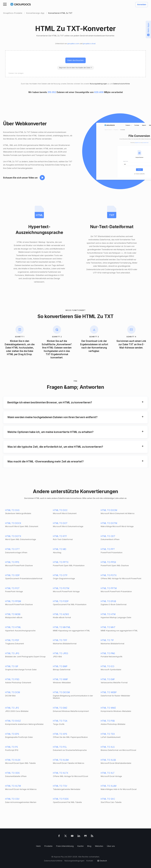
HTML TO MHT (108, 627)
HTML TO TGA (60, 721)
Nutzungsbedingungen (98, 84)
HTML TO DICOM (61, 692)
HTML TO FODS (61, 799)
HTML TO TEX (108, 734)
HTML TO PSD (12, 679)
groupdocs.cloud (89, 44)
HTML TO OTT (12, 549)
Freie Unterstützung (65, 846)
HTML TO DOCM (109, 510)
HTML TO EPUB (108, 601)
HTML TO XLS (108, 747)
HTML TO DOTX (13, 536)
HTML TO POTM (61, 588)
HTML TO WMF (60, 679)
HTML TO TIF (107, 640)
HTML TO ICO (107, 666)
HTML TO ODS (12, 773)
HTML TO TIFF (60, 640)
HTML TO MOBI (13, 614)
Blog (89, 846)
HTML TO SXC (108, 799)
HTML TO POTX (109, 575)
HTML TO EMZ (60, 708)
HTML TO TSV (60, 786)
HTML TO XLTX (61, 773)
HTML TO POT (12, 588)
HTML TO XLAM (109, 786)
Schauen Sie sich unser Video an (20, 178)
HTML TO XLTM (13, 786)
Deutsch (103, 861)
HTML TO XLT (108, 773)
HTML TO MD (60, 549)
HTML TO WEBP (109, 692)
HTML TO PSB (108, 721)
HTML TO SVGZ (13, 721)
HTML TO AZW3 (61, 614)
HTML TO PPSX (108, 562)
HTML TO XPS (60, 734)
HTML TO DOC (60, 510)
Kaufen (81, 846)
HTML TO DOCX (13, 523)
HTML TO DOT (60, 523)
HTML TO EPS (12, 734)
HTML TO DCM (13, 692)
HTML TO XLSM (61, 760)
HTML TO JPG (12, 653)
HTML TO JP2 (12, 708)
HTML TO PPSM (13, 601)
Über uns (111, 846)
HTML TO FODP (61, 601)
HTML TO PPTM (109, 588)
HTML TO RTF (60, 536)
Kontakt (90, 861)
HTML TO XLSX (13, 760)
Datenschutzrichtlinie (121, 84)
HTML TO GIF (12, 666)
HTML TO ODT (108, 536)
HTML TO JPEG (61, 653)
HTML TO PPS (12, 562)
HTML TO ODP (12, 575)
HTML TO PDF (12, 640)
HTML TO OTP (60, 575)
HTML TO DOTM (109, 523)
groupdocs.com (73, 44)
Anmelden (142, 5)
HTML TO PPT (108, 549)
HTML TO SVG (12, 510)
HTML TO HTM (108, 614)
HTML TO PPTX (61, 562)
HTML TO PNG (108, 653)
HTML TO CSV (12, 799)
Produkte (48, 846)
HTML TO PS (12, 747)
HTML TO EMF (108, 679)
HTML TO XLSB (108, 760)
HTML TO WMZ (108, 708)
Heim (38, 846)
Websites (99, 846)
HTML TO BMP (60, 666)
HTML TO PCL (60, 747)
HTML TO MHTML (62, 627)
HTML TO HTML (13, 627)
